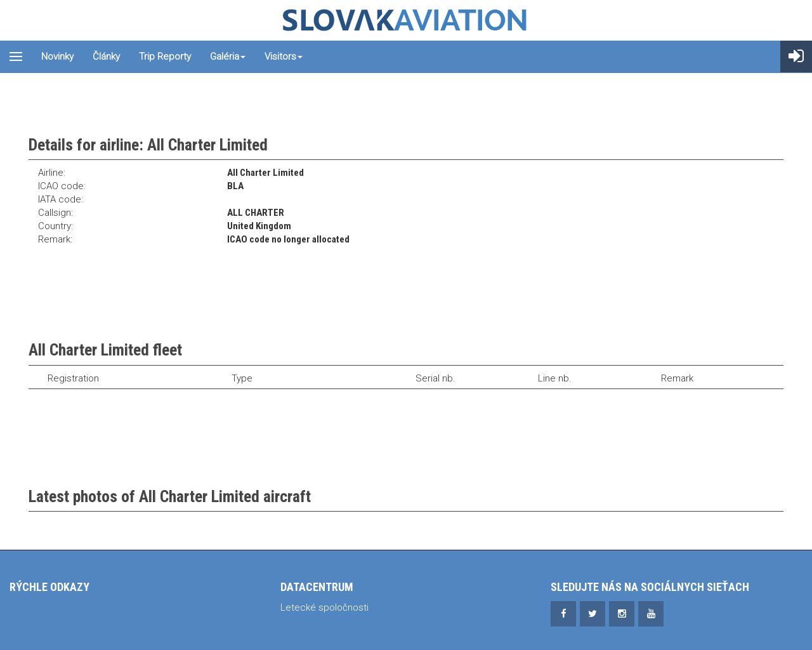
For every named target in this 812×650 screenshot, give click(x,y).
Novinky (57, 56)
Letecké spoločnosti (324, 607)
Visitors (284, 56)
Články (106, 56)
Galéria (228, 56)
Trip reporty (165, 56)
